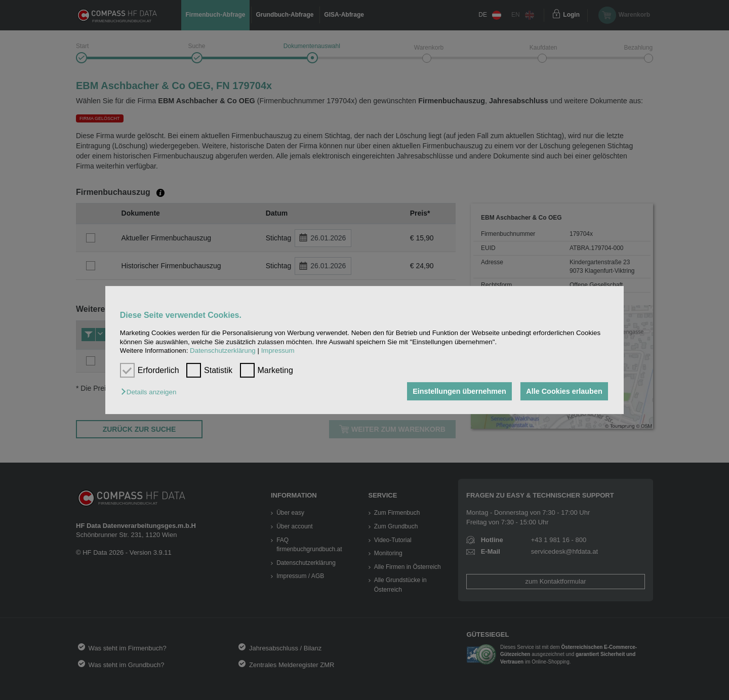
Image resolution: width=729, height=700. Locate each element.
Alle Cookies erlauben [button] (564, 391)
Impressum (278, 351)
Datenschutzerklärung (223, 351)
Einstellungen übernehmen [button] (459, 391)
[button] (151, 392)
